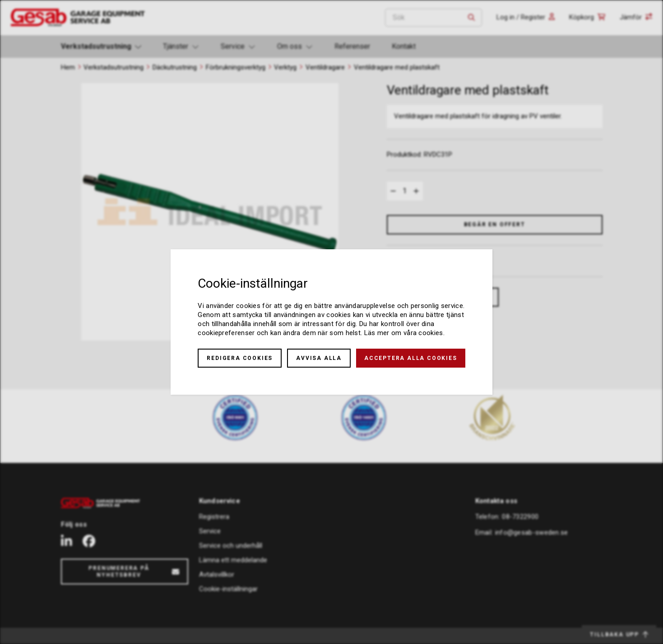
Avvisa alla (319, 358)
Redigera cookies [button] (240, 358)
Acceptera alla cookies (411, 358)
